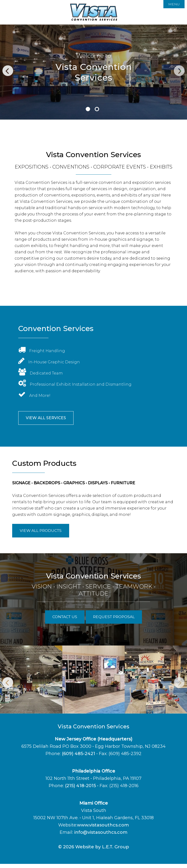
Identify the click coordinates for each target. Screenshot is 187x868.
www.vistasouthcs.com (103, 829)
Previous (8, 71)
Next (179, 71)
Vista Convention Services (94, 12)
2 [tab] (97, 109)
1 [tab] (88, 109)
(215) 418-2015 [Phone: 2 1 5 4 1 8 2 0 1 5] (80, 790)
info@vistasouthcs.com (101, 836)
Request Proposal (116, 621)
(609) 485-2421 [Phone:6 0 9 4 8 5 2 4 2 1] (79, 758)
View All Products (44, 533)
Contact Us (62, 621)
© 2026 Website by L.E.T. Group (94, 851)
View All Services (49, 419)
